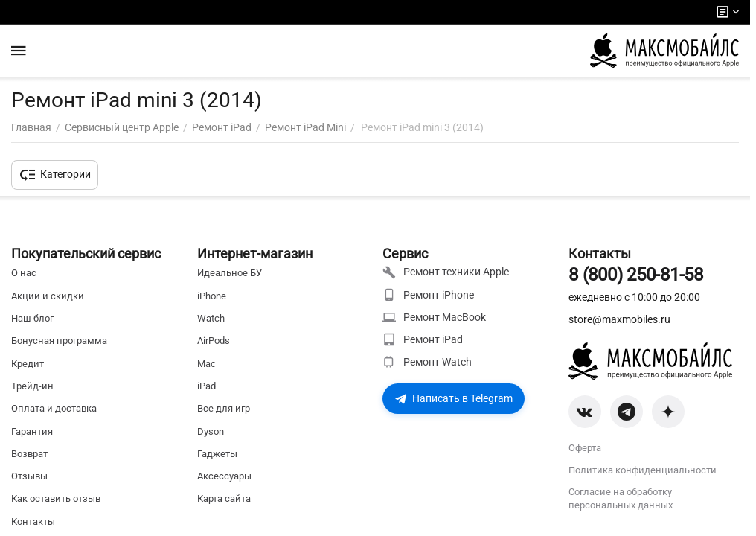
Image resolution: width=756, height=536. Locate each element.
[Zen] (668, 412)
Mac (206, 364)
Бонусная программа (59, 341)
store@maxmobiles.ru (619, 319)
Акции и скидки (48, 296)
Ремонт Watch (427, 362)
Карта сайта (224, 498)
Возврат (29, 454)
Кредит (28, 364)
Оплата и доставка (54, 408)
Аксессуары (224, 476)
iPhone (212, 296)
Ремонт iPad (423, 339)
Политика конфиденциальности (643, 470)
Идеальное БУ (230, 273)
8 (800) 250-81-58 (636, 275)
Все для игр (224, 408)
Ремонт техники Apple (446, 272)
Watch (211, 318)
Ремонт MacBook (434, 317)
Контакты (33, 521)
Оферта (585, 448)
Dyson (211, 431)
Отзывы (29, 476)
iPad (206, 386)
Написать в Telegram (454, 398)
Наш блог (32, 318)
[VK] (585, 412)
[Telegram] (627, 412)
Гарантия (32, 431)
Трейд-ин (32, 386)
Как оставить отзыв (56, 498)
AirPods (214, 341)
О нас (24, 273)
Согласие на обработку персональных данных (621, 498)
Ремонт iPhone (428, 295)
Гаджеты (217, 454)
